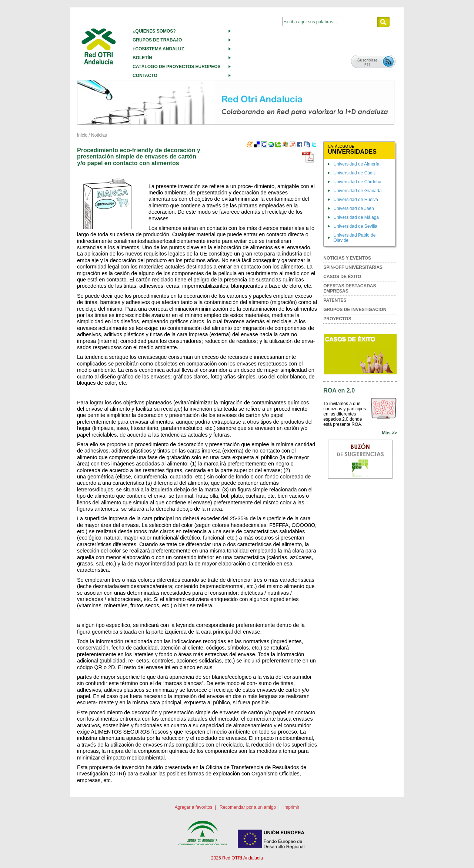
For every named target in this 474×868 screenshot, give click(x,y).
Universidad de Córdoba (357, 182)
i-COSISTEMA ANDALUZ (158, 49)
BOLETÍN (142, 58)
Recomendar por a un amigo (248, 807)
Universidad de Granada (357, 191)
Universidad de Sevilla (355, 226)
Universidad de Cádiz (354, 173)
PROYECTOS (337, 319)
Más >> (389, 433)
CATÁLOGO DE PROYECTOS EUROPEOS (177, 67)
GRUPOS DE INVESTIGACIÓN (355, 310)
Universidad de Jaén (353, 208)
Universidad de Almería (356, 164)
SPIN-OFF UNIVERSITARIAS (353, 267)
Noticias (99, 135)
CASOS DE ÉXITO (342, 277)
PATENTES (335, 300)
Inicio (82, 135)
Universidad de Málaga (356, 217)
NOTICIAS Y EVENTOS (347, 258)
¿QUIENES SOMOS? (154, 31)
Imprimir (291, 807)
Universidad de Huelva (356, 200)
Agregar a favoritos (193, 807)
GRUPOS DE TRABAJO (157, 40)
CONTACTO (145, 76)
